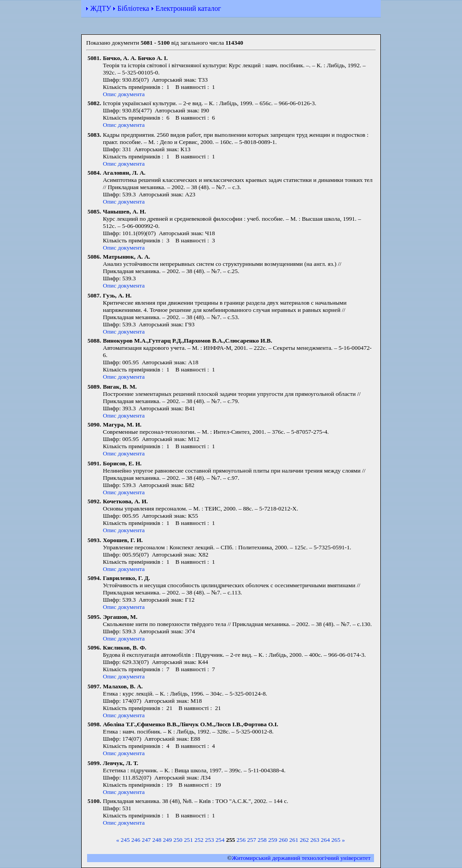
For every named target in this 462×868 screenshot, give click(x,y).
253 (209, 840)
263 (315, 840)
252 (199, 840)
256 (241, 840)
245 (125, 840)
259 (273, 840)
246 (136, 840)
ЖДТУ (101, 8)
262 (304, 840)
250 (178, 840)
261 (294, 840)
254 (220, 840)
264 (325, 840)
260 (283, 840)
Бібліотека (133, 8)
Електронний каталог (188, 8)
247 (146, 840)
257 (252, 840)
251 (189, 840)
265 (336, 840)
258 (262, 840)
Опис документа (124, 94)
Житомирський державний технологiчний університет (301, 858)
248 (157, 840)
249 (167, 840)
